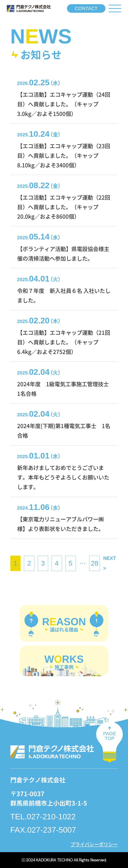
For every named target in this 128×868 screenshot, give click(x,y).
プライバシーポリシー (94, 844)
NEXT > (110, 563)
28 (95, 563)
